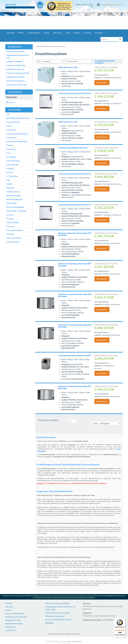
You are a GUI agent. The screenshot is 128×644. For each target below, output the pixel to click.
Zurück (10, 102)
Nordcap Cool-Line (13, 192)
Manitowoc (11, 188)
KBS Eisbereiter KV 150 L (68, 67)
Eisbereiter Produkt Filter (16, 51)
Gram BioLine (11, 157)
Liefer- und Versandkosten (15, 613)
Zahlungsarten (10, 627)
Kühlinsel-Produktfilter (15, 62)
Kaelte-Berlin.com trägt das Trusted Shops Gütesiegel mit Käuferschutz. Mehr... (64, 6)
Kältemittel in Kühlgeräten (55, 616)
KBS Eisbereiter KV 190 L (68, 122)
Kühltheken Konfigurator (15, 69)
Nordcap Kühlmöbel (14, 196)
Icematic (10, 172)
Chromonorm (11, 130)
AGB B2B (9, 603)
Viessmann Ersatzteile (15, 230)
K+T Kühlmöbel (12, 176)
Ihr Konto (87, 33)
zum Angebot (102, 82)
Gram (9, 153)
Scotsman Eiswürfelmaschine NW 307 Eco (75, 93)
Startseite (11, 33)
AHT (8, 114)
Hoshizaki (10, 168)
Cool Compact (12, 138)
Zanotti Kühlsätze (13, 242)
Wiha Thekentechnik (14, 238)
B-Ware (21, 33)
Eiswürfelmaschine (59, 46)
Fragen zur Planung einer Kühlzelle (58, 613)
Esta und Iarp (11, 149)
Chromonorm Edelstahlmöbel (17, 134)
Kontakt (77, 33)
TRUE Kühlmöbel (13, 223)
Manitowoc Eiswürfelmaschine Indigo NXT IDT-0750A (75, 387)
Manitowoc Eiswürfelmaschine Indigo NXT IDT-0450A (75, 265)
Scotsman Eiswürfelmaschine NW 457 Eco (75, 174)
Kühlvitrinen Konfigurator (16, 81)
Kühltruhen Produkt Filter (16, 77)
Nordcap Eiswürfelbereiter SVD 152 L (73, 148)
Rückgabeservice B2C (13, 620)
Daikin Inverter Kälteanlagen (17, 141)
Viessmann (11, 226)
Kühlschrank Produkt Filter (16, 65)
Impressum (9, 607)
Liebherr (10, 184)
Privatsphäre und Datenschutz (16, 617)
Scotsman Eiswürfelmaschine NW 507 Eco (75, 205)
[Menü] (124, 619)
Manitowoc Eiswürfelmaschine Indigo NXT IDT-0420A (75, 234)
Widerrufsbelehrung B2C (14, 624)
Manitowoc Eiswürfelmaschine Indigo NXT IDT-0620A (75, 326)
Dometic (10, 145)
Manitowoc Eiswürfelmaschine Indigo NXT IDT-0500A (75, 295)
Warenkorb (57, 33)
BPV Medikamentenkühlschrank (18, 118)
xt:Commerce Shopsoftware (73, 641)
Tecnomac (10, 219)
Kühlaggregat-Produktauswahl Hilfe (18, 56)
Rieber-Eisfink (12, 203)
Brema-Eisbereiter (13, 122)
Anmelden (99, 33)
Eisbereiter (48, 46)
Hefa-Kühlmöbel (12, 165)
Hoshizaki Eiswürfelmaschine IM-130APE (74, 355)
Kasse (68, 33)
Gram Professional (13, 161)
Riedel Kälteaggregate (15, 199)
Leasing (47, 33)
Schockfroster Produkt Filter (17, 85)
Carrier (9, 126)
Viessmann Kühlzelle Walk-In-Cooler (58, 620)
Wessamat (10, 234)
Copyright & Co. (11, 630)
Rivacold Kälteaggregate (15, 207)
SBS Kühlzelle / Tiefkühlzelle (17, 211)
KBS (8, 180)
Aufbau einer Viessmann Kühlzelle (57, 603)
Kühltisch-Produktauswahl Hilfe (18, 73)
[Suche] (110, 39)
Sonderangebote (34, 33)
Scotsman (10, 215)
